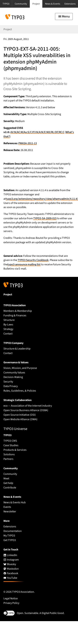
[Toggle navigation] (64, 16)
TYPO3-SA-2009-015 (45, 218)
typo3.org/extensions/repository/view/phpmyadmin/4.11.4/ (42, 199)
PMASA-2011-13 (28, 143)
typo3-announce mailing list (24, 264)
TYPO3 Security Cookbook (33, 260)
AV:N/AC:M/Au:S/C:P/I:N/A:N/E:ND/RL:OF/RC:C (37, 132)
